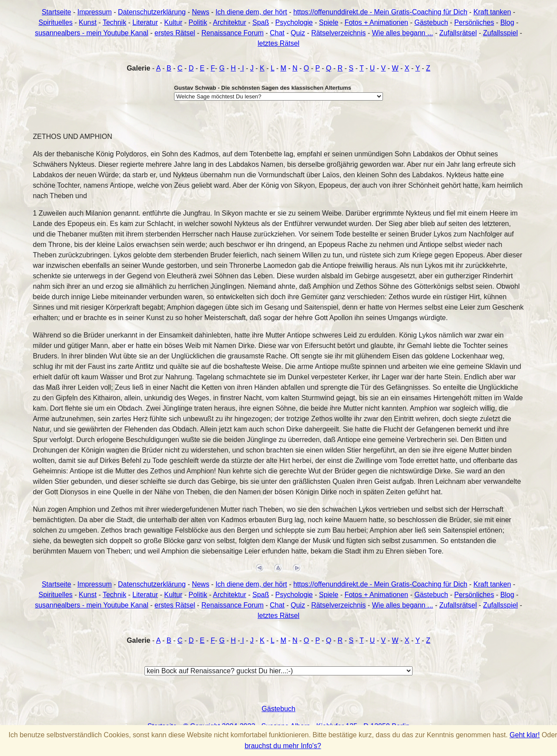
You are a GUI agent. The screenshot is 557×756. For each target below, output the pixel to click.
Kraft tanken (492, 12)
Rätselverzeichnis (338, 33)
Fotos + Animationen (376, 22)
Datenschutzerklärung (152, 12)
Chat (277, 33)
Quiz (298, 33)
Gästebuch (431, 22)
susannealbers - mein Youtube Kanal (92, 33)
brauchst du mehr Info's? (283, 746)
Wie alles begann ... (403, 33)
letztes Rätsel (278, 43)
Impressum (95, 12)
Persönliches (474, 22)
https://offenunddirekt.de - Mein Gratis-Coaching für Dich (380, 12)
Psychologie (294, 22)
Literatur (145, 22)
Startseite (57, 12)
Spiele (329, 22)
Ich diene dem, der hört (251, 12)
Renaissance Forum (233, 33)
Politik (198, 22)
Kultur (173, 22)
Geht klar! (525, 735)
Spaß (261, 22)
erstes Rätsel (175, 33)
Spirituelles (56, 22)
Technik (114, 22)
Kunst (88, 22)
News (201, 12)
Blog (507, 22)
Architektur (229, 22)
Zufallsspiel (500, 33)
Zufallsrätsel (458, 33)
